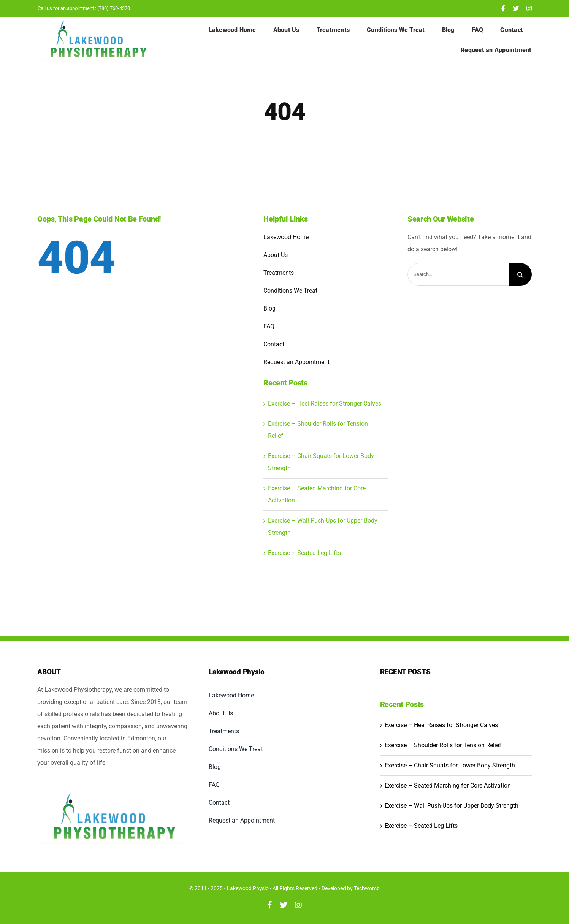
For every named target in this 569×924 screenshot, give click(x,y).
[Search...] (458, 274)
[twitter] (516, 8)
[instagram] (529, 8)
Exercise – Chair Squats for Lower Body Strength (450, 765)
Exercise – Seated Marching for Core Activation (448, 785)
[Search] (520, 274)
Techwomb (367, 888)
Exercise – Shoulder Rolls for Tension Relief (443, 745)
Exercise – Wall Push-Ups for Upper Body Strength (452, 806)
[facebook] (503, 8)
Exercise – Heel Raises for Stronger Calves (325, 403)
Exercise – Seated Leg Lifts (304, 553)
